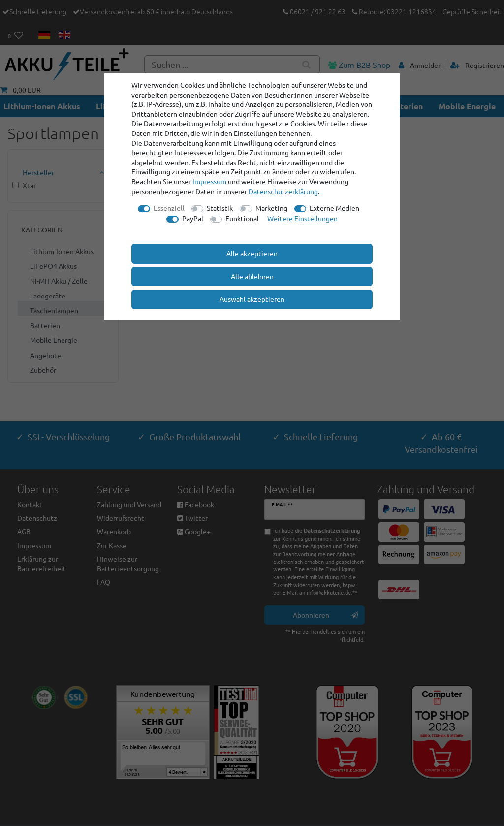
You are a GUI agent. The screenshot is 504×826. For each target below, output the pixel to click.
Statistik (220, 208)
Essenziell (169, 208)
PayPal (193, 218)
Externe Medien (334, 208)
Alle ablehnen (252, 276)
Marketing (271, 208)
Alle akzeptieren (252, 253)
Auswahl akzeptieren (252, 299)
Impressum (209, 181)
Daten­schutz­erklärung (283, 191)
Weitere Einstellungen (302, 218)
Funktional (242, 218)
